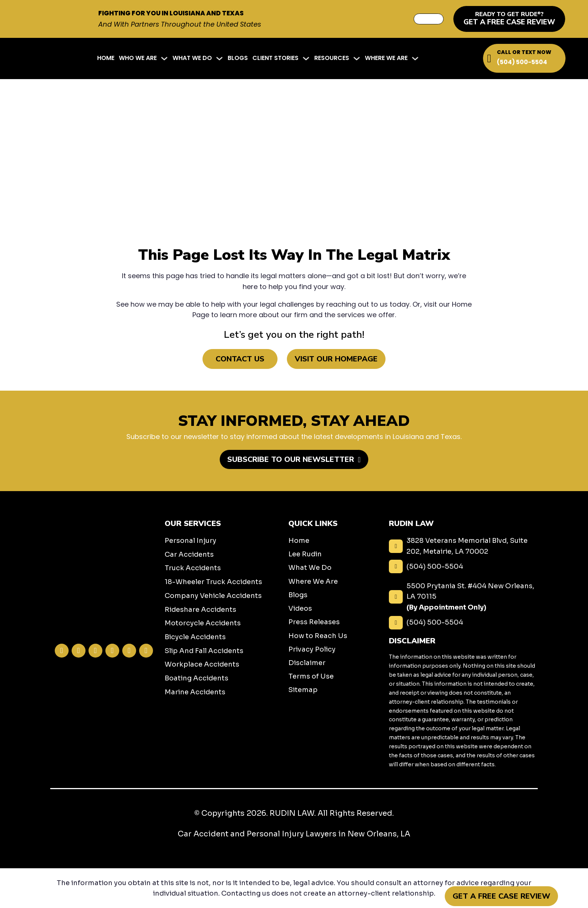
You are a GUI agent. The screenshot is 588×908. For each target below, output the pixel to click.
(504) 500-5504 (522, 62)
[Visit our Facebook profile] (62, 651)
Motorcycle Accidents (203, 623)
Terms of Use (311, 676)
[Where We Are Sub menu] (415, 58)
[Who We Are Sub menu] (164, 58)
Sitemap (303, 690)
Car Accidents (189, 554)
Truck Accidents (193, 568)
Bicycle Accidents (195, 637)
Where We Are (386, 58)
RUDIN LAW (292, 813)
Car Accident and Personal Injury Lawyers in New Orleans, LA (294, 834)
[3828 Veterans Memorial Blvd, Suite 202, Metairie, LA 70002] (463, 546)
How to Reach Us (318, 636)
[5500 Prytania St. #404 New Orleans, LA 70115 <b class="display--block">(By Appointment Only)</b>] (463, 597)
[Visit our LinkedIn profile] (112, 651)
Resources (332, 58)
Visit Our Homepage (336, 359)
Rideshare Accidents (200, 610)
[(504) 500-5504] (463, 566)
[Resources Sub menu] (357, 58)
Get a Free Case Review (501, 896)
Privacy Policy (312, 649)
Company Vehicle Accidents (213, 596)
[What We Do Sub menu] (219, 58)
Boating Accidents (196, 678)
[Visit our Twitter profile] (95, 651)
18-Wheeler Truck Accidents (213, 582)
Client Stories (275, 58)
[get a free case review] (509, 19)
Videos (300, 608)
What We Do (192, 58)
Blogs (238, 58)
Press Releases (314, 622)
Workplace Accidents (202, 664)
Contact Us (240, 359)
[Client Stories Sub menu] (306, 58)
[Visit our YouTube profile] (146, 651)
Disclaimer (307, 663)
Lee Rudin (305, 554)
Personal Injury (190, 541)
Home (106, 58)
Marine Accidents (195, 692)
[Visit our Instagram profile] (79, 651)
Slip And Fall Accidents (204, 651)
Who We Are (138, 58)
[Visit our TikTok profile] (129, 651)
